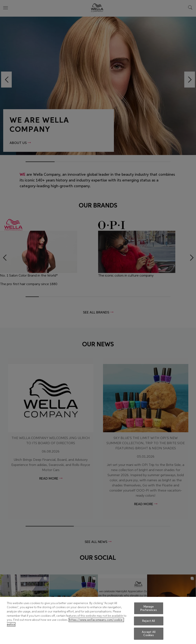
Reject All (149, 621)
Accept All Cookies (149, 634)
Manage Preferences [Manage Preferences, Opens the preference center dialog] (149, 608)
